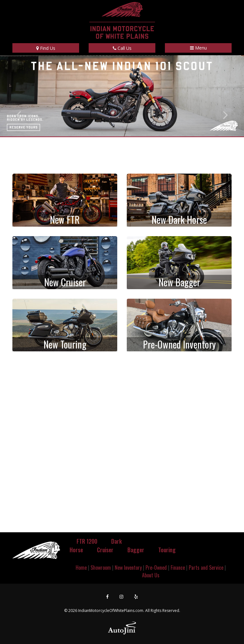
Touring (167, 550)
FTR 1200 (87, 541)
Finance (178, 568)
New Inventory (128, 568)
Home (81, 568)
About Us (151, 575)
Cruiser (105, 550)
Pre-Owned (156, 568)
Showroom (101, 568)
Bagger (136, 550)
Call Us (122, 48)
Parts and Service (206, 568)
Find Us (46, 48)
